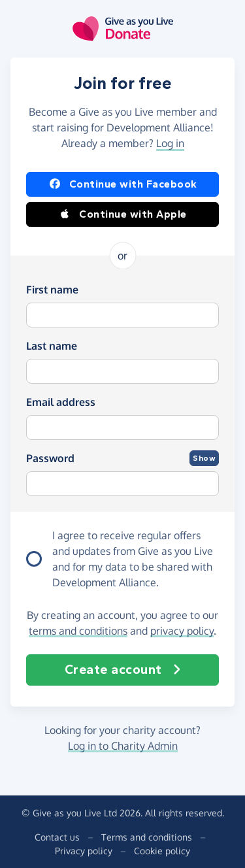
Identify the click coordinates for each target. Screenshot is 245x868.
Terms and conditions (147, 837)
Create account (123, 670)
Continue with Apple (122, 214)
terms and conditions (78, 631)
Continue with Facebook (123, 184)
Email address (61, 402)
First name (52, 290)
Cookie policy (162, 851)
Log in (170, 143)
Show (204, 458)
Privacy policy (84, 851)
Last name (52, 346)
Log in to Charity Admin (123, 746)
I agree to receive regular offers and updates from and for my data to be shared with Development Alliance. (133, 559)
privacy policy (182, 631)
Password (50, 458)
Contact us (57, 837)
